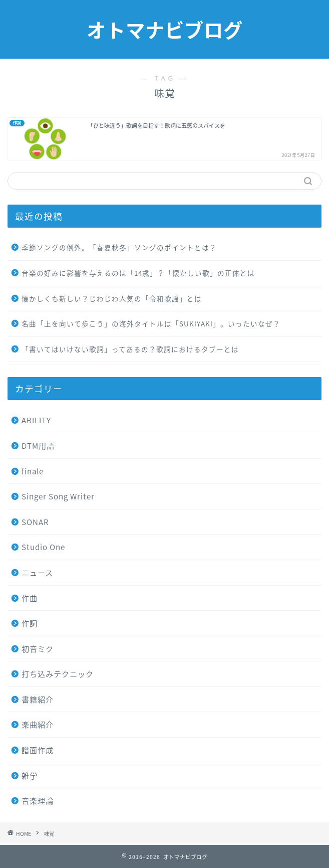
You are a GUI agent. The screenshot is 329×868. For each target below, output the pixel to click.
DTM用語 (38, 446)
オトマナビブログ (165, 31)
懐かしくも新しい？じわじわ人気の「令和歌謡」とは (112, 298)
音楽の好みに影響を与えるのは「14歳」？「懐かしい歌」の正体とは (138, 273)
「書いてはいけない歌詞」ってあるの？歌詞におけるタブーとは (130, 349)
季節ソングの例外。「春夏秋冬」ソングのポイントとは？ (119, 247)
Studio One (43, 547)
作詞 (30, 623)
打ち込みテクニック (58, 674)
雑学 (30, 775)
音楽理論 (38, 801)
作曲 (30, 598)
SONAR (35, 522)
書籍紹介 (38, 699)
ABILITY (36, 420)
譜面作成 (38, 750)
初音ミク (38, 649)
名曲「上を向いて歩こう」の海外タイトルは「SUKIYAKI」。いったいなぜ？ (151, 323)
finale (33, 471)
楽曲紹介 (38, 724)
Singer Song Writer (58, 496)
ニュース (37, 572)
